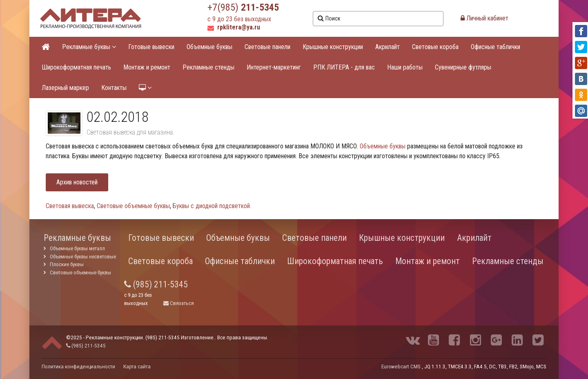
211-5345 (260, 7)
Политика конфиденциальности (78, 367)
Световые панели (267, 47)
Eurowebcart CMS (401, 367)
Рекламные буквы (89, 47)
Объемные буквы (209, 47)
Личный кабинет (484, 18)
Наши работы (405, 67)
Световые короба (435, 47)
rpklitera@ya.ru (234, 27)
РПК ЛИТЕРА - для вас (344, 67)
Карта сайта (137, 367)
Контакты (114, 88)
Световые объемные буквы (133, 206)
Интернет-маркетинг (274, 67)
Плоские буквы (67, 264)
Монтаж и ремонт (147, 67)
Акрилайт (388, 47)
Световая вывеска (70, 206)
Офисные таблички (496, 47)
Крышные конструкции (333, 47)
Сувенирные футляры (463, 67)
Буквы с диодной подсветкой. (212, 206)
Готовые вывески (151, 47)
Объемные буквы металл (77, 248)
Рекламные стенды (208, 67)
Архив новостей (77, 182)
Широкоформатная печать (76, 67)
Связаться (179, 303)
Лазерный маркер (65, 88)
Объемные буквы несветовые (83, 257)
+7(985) (224, 7)
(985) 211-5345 (156, 284)
